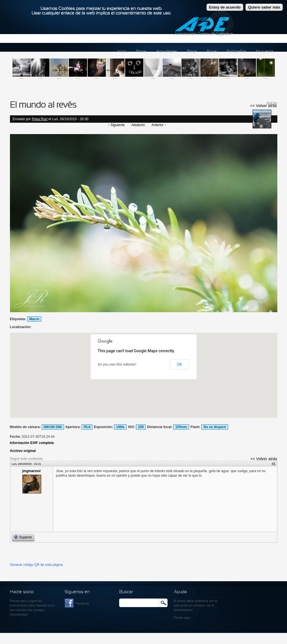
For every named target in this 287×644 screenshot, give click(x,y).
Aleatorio (138, 125)
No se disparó (215, 427)
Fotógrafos (236, 52)
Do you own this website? (117, 364)
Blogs (192, 52)
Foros (212, 52)
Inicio (122, 52)
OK (179, 364)
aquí (187, 618)
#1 (273, 464)
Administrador (183, 610)
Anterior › (159, 125)
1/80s (120, 427)
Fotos (141, 52)
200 (141, 427)
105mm (181, 427)
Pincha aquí (18, 601)
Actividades (167, 52)
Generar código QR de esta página (36, 565)
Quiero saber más (264, 7)
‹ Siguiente (116, 125)
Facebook (82, 603)
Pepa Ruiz (40, 119)
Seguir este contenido (26, 459)
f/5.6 (87, 427)
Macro (34, 319)
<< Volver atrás (263, 106)
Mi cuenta (265, 52)
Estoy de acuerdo (225, 7)
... (22, 77)
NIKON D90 (53, 427)
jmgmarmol (31, 471)
